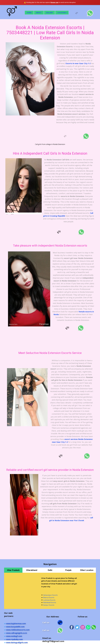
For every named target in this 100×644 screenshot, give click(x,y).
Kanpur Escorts (49, 605)
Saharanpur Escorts (50, 595)
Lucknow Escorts (49, 600)
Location (62, 13)
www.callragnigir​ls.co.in (16, 633)
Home (29, 13)
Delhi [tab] (50, 570)
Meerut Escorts (49, 598)
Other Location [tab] (87, 570)
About (39, 13)
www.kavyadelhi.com (15, 627)
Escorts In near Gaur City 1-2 (78, 63)
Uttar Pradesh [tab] (13, 570)
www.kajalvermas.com (16, 623)
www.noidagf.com (14, 636)
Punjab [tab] (68, 570)
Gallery (49, 13)
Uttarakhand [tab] (32, 570)
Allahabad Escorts (50, 602)
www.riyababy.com (14, 639)
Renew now (54, 2)
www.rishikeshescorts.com (18, 630)
